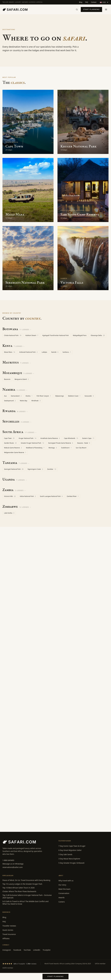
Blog (81, 2)
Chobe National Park (13, 335)
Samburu (67, 352)
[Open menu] (106, 9)
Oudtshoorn (66, 448)
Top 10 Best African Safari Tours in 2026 (19, 888)
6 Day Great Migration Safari (70, 850)
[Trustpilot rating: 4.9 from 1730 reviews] (19, 964)
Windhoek (36, 401)
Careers (62, 902)
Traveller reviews (9, 926)
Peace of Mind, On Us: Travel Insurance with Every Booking (26, 880)
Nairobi (55, 352)
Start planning (91, 9)
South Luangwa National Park (51, 496)
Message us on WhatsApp (13, 864)
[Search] (77, 9)
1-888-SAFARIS (8, 860)
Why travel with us (66, 881)
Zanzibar (52, 469)
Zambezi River (73, 496)
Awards (62, 898)
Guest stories (8, 930)
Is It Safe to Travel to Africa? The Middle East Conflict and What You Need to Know (25, 903)
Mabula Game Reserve (13, 448)
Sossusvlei (89, 396)
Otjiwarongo (59, 396)
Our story (62, 885)
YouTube (27, 950)
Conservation (64, 893)
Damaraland (16, 396)
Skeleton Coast (74, 396)
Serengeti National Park (14, 469)
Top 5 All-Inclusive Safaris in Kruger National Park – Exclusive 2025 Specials (27, 896)
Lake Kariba (9, 513)
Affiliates (6, 938)
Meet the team (64, 889)
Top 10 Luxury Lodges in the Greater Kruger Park (22, 884)
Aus (5, 396)
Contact (94, 2)
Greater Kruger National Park (32, 443)
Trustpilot (47, 950)
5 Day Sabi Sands (65, 854)
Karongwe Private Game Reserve (61, 443)
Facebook (17, 950)
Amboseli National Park (28, 352)
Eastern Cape (88, 438)
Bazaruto (7, 379)
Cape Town (9, 438)
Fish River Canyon (44, 396)
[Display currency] (104, 2)
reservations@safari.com (13, 867)
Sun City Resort (81, 448)
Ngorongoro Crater (35, 469)
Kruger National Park (27, 438)
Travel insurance (9, 934)
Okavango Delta (98, 335)
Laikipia (44, 352)
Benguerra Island (22, 379)
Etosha (29, 396)
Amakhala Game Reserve (50, 438)
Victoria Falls (10, 496)
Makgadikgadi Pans (80, 335)
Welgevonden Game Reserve (15, 452)
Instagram (7, 950)
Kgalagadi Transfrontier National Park (55, 335)
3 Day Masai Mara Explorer (69, 859)
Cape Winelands (71, 438)
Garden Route (10, 443)
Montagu (53, 448)
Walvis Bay (23, 401)
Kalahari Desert (32, 335)
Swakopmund (10, 401)
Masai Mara (10, 352)
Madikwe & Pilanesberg (35, 448)
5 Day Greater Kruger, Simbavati (71, 863)
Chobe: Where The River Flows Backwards (19, 891)
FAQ (87, 2)
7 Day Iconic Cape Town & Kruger (72, 846)
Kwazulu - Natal (84, 443)
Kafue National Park (28, 496)
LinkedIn (37, 950)
